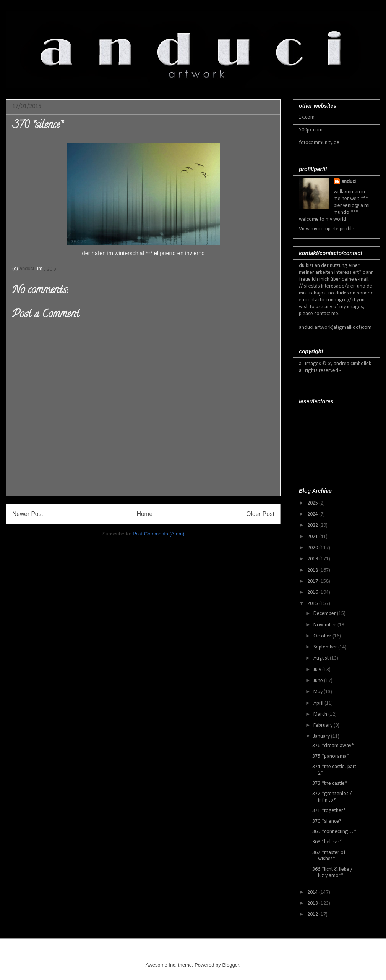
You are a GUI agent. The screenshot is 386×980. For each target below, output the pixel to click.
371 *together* (329, 811)
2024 (313, 514)
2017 (313, 581)
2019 (313, 559)
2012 (313, 915)
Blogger (230, 965)
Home (145, 514)
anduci (349, 182)
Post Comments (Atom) (158, 534)
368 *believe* (327, 842)
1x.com (307, 117)
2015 (313, 604)
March (321, 714)
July (318, 670)
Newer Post (28, 514)
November (325, 625)
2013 (313, 903)
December (325, 614)
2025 (313, 503)
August (322, 658)
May (319, 692)
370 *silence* (327, 821)
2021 (313, 537)
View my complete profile (327, 229)
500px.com (311, 130)
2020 (313, 548)
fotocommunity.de (319, 143)
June (319, 681)
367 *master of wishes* (329, 856)
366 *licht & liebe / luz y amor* (332, 873)
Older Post (260, 514)
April (319, 703)
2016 (313, 593)
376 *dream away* (333, 746)
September (326, 647)
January (322, 737)
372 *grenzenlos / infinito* (332, 797)
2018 (313, 570)
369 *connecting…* (334, 832)
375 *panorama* (331, 756)
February (324, 725)
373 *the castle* (330, 784)
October (323, 636)
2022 (313, 525)
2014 (313, 892)
